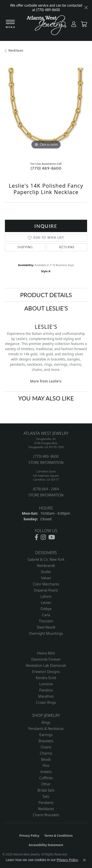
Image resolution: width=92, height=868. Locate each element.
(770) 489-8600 (46, 168)
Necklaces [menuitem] (46, 809)
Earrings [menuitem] (46, 735)
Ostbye (46, 609)
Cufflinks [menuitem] (46, 778)
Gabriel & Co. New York (46, 559)
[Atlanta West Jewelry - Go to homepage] (46, 26)
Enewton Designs (46, 672)
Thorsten (46, 621)
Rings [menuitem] (46, 722)
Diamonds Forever (46, 659)
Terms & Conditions (58, 836)
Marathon (46, 696)
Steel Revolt (46, 627)
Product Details (46, 295)
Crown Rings (46, 702)
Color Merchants (46, 584)
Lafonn (46, 596)
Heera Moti (46, 653)
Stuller (46, 572)
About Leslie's (46, 308)
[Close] (86, 8)
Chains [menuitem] (46, 747)
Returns (67, 247)
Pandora (46, 690)
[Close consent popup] (84, 860)
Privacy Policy (29, 836)
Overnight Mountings (46, 633)
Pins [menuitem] (46, 766)
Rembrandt (46, 566)
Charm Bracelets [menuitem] (46, 815)
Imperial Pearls (46, 590)
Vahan (46, 578)
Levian (46, 603)
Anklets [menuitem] (46, 772)
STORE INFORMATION (46, 462)
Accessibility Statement (46, 845)
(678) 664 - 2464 (46, 489)
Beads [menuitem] (46, 759)
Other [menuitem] (46, 784)
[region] (46, 109)
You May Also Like (46, 398)
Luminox (46, 684)
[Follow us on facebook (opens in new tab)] (36, 537)
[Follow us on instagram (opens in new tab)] (43, 537)
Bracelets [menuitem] (46, 741)
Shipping (25, 247)
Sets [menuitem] (46, 796)
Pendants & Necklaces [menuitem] (46, 729)
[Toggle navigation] (10, 24)
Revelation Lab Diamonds (46, 665)
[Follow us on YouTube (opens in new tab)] (52, 537)
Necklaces (16, 50)
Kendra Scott (46, 678)
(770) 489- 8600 (46, 456)
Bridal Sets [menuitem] (46, 790)
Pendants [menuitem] (46, 803)
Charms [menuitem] (46, 753)
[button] (72, 25)
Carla (46, 615)
